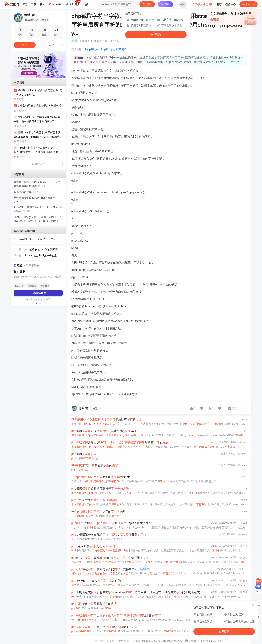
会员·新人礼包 (202, 4)
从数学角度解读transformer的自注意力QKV (36, 200)
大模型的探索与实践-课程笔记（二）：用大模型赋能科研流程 (37, 184)
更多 (87, 4)
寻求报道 (135, 641)
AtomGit (55, 4)
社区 (42, 4)
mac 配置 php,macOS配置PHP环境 (42, 250)
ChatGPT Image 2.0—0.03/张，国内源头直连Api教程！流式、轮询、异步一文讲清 (38, 219)
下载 (34, 4)
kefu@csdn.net (175, 641)
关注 (95, 408)
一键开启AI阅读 (38, 293)
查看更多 (38, 164)
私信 (52, 45)
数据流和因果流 (27, 192)
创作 (248, 4)
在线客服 (194, 641)
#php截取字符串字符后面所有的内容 (106, 49)
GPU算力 (73, 3)
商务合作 (124, 641)
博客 (25, 4)
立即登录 (156, 35)
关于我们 (100, 641)
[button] (35, 75)
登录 (183, 4)
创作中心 (231, 4)
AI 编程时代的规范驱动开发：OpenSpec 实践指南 (38, 209)
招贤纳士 (112, 641)
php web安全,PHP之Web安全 (40, 255)
